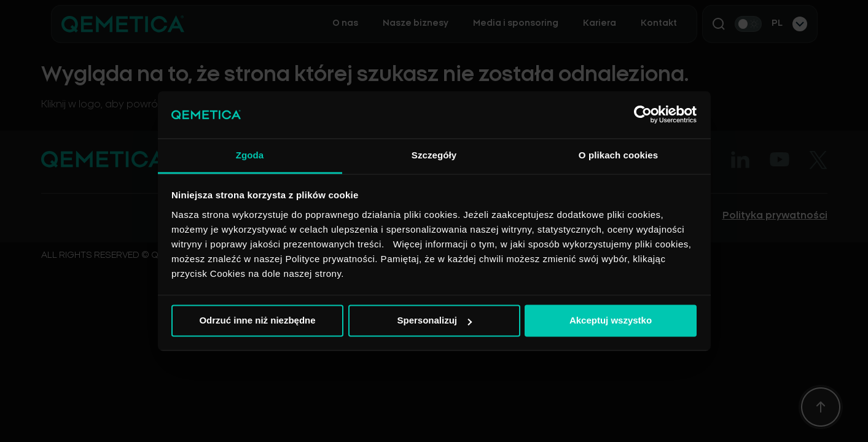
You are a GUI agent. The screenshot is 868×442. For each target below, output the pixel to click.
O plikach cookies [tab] (618, 155)
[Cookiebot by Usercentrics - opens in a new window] (643, 115)
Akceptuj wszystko (611, 321)
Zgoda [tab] (250, 155)
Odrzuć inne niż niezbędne (257, 321)
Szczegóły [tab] (434, 155)
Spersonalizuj (434, 321)
